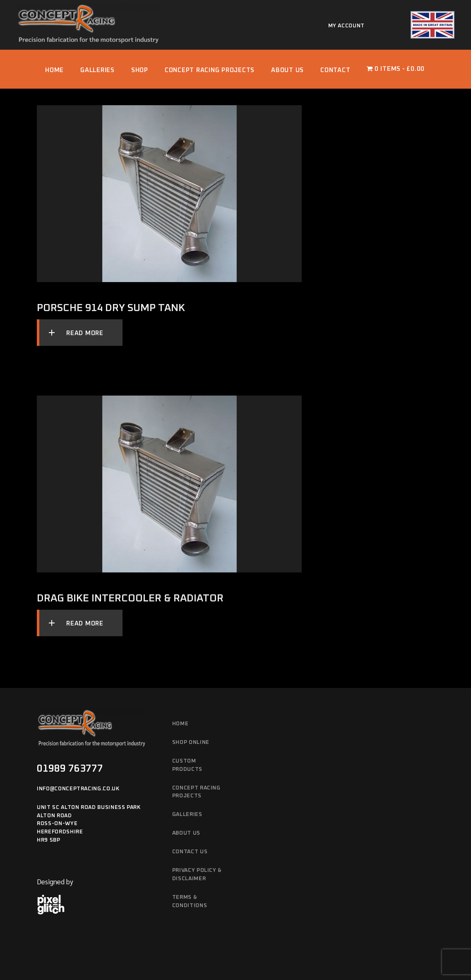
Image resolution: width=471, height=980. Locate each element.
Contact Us (190, 852)
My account (347, 26)
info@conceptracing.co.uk (78, 789)
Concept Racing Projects (196, 792)
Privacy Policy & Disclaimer (197, 875)
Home (180, 724)
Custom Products (187, 765)
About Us (186, 833)
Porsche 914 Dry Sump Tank (111, 308)
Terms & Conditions (190, 902)
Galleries (187, 815)
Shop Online (191, 742)
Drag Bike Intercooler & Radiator (130, 598)
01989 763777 (70, 769)
